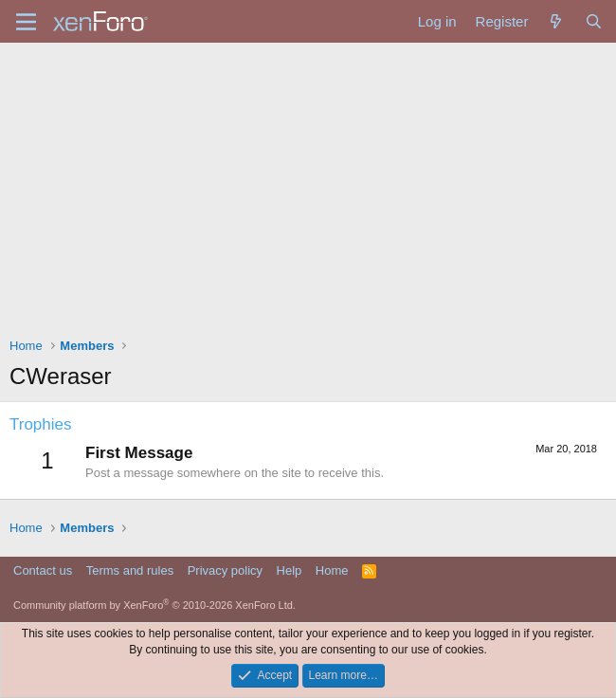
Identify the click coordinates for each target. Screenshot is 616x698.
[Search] (594, 21)
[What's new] (556, 21)
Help (290, 570)
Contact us (43, 570)
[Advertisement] (308, 185)
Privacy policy (225, 570)
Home (332, 570)
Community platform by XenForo (154, 605)
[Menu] (26, 22)
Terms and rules (130, 570)
